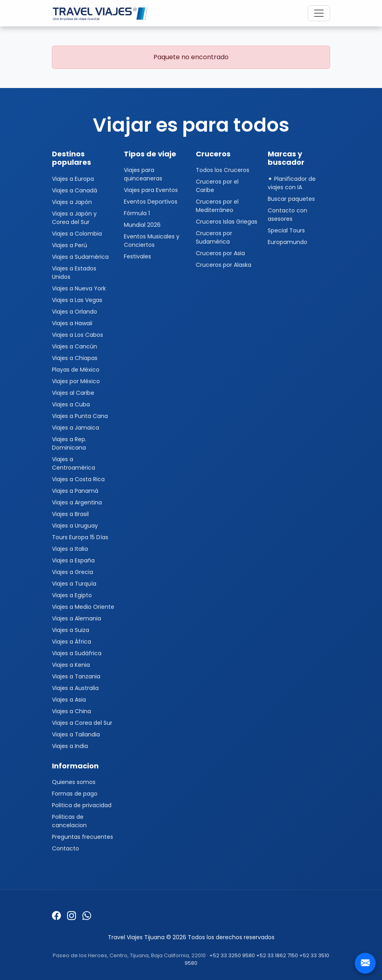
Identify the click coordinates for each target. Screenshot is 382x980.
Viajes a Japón (72, 202)
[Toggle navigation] (319, 13)
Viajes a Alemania (77, 618)
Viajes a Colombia (77, 234)
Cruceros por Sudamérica (214, 237)
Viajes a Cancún (75, 346)
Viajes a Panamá (75, 491)
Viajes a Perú (70, 245)
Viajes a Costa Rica (78, 479)
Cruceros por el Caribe (217, 186)
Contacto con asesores (287, 215)
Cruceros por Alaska (224, 265)
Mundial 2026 (142, 225)
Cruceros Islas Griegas (227, 222)
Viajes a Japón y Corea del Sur (74, 218)
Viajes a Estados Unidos (74, 273)
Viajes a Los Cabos (78, 335)
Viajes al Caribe (73, 393)
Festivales (137, 256)
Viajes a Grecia (73, 572)
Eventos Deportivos (151, 202)
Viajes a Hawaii (72, 323)
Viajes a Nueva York (79, 288)
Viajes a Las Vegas (77, 300)
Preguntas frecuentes (83, 837)
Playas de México (76, 370)
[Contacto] (365, 963)
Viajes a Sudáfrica (77, 653)
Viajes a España (73, 560)
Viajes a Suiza (71, 630)
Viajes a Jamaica (76, 428)
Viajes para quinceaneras (143, 174)
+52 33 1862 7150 (277, 955)
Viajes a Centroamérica (74, 463)
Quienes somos (74, 782)
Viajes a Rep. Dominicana (69, 443)
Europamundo (287, 242)
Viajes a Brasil (70, 514)
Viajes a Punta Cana (80, 416)
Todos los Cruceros (223, 170)
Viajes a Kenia (71, 665)
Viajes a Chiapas (75, 358)
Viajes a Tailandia (76, 734)
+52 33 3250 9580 (232, 955)
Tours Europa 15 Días (80, 537)
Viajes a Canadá (75, 190)
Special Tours (286, 230)
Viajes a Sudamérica (80, 257)
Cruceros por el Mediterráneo (217, 206)
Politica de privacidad (82, 805)
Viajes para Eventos (151, 190)
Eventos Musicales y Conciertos (152, 241)
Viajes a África (72, 642)
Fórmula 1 (137, 213)
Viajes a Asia (69, 700)
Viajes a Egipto (72, 595)
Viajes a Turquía (74, 584)
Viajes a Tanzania (76, 676)
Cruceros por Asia (220, 253)
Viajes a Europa (73, 179)
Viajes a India (70, 746)
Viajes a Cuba (71, 404)
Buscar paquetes (291, 199)
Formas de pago (75, 794)
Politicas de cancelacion (69, 821)
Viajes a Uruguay (75, 526)
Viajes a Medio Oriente (83, 607)
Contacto (66, 848)
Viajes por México (76, 381)
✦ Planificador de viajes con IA (292, 183)
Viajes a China (72, 711)
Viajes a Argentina (77, 502)
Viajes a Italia (70, 549)
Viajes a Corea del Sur (82, 723)
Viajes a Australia (75, 688)
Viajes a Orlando (75, 312)
